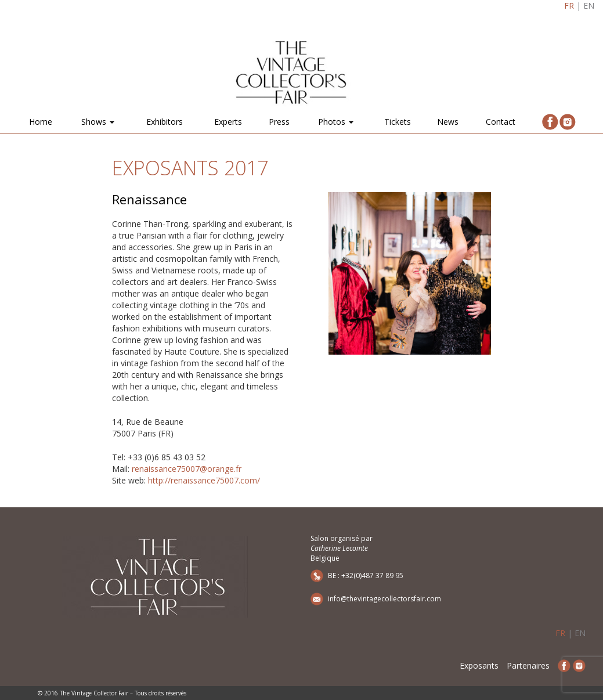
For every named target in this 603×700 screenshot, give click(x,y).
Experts (228, 122)
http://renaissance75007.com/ (204, 480)
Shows (98, 122)
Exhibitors (165, 122)
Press (279, 122)
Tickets (398, 122)
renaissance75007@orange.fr (187, 469)
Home (41, 122)
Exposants (479, 665)
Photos (336, 122)
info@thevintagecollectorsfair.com (384, 599)
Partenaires (528, 665)
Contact (501, 122)
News (448, 122)
